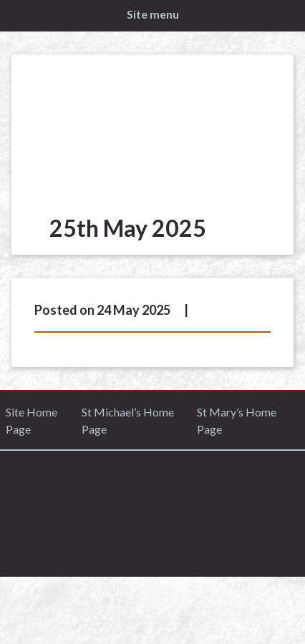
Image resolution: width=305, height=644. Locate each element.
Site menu (153, 14)
